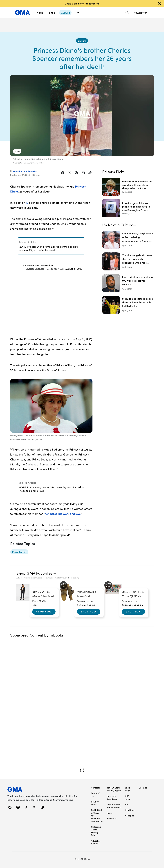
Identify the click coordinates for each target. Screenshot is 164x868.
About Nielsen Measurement (114, 806)
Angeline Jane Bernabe (25, 171)
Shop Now (44, 612)
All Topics (130, 816)
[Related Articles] (51, 246)
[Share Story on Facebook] (63, 173)
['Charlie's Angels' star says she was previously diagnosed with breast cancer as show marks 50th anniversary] (128, 261)
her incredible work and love (63, 514)
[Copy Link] (90, 173)
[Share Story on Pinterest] (76, 173)
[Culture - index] (82, 41)
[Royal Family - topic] (19, 552)
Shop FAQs (127, 789)
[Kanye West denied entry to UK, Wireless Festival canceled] (128, 283)
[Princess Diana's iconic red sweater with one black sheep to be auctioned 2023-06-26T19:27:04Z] (128, 187)
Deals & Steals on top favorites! (82, 3)
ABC (127, 804)
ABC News (127, 797)
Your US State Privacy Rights (114, 789)
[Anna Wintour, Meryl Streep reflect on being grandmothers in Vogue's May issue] (128, 240)
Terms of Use (95, 795)
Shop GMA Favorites (34, 573)
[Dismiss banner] (160, 4)
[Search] (127, 12)
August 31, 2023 (74, 269)
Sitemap (143, 788)
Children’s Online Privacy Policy (96, 831)
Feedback (112, 818)
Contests (95, 788)
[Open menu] (79, 13)
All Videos (130, 810)
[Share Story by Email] (83, 173)
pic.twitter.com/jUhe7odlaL (38, 265)
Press (110, 813)
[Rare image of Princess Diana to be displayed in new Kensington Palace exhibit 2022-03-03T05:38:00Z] (128, 208)
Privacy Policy (95, 803)
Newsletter (140, 12)
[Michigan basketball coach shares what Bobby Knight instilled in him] (128, 305)
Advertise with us (96, 842)
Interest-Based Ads (112, 797)
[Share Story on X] (70, 173)
